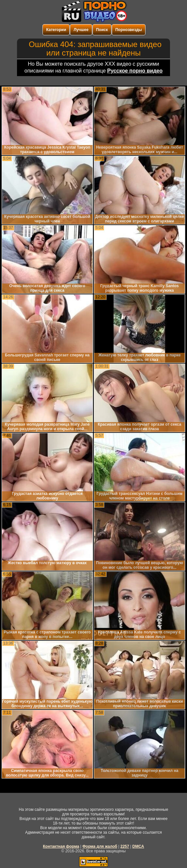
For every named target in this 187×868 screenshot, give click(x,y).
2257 (125, 846)
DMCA (138, 846)
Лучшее (81, 30)
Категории (56, 30)
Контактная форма (61, 846)
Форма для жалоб (100, 846)
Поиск (102, 30)
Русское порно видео (135, 71)
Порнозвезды (129, 30)
